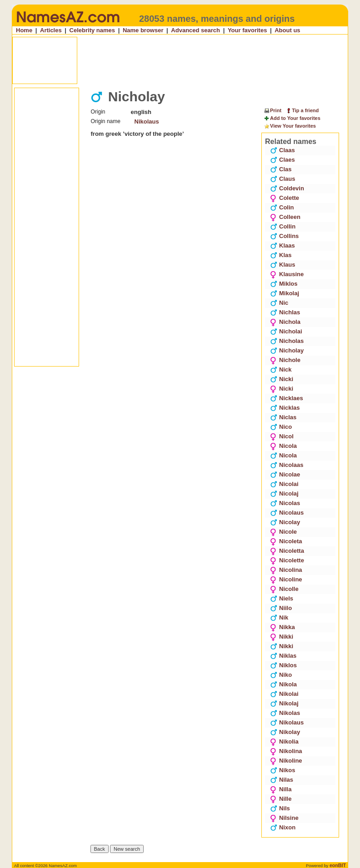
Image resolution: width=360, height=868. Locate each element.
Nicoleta (286, 541)
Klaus (282, 265)
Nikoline (286, 761)
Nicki (282, 379)
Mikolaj (285, 293)
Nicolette (287, 560)
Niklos (283, 665)
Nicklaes (287, 398)
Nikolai (284, 694)
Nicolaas (287, 465)
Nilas (282, 780)
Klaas (282, 246)
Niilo (281, 608)
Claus (282, 179)
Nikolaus (147, 122)
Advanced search (195, 30)
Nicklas (285, 408)
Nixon (283, 827)
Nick (281, 370)
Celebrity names (92, 30)
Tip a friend (302, 110)
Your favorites (247, 30)
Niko (281, 675)
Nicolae (285, 474)
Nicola (283, 446)
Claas (282, 150)
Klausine (287, 274)
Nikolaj (284, 703)
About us (287, 30)
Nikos (282, 770)
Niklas (283, 656)
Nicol (282, 436)
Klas (281, 255)
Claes (282, 160)
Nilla (281, 789)
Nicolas (285, 503)
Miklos (284, 284)
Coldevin (287, 188)
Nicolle (284, 589)
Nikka (282, 627)
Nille (281, 799)
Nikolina (286, 751)
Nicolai (284, 484)
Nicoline (286, 579)
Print (272, 110)
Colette (285, 198)
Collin (283, 226)
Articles (51, 30)
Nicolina (286, 570)
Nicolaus (287, 513)
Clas (281, 169)
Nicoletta (287, 551)
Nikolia (284, 742)
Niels (282, 598)
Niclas (283, 417)
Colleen (285, 217)
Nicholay (287, 350)
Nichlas (285, 312)
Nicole (283, 532)
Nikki (282, 637)
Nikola (283, 684)
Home (24, 30)
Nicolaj (284, 494)
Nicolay (285, 522)
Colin (282, 207)
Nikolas (285, 713)
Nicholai (286, 331)
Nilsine (284, 818)
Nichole (285, 360)
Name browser (143, 30)
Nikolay (285, 732)
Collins (284, 236)
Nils (280, 808)
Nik (279, 618)
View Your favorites (290, 126)
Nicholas (287, 341)
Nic (279, 303)
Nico (281, 427)
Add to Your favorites (292, 119)
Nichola (285, 322)
